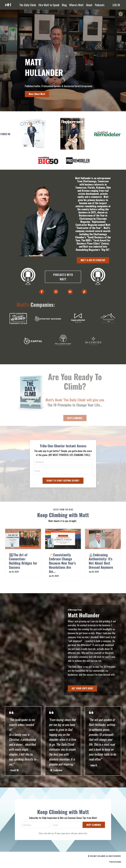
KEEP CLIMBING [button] (94, 825)
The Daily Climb (28, 5)
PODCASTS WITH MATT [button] (63, 277)
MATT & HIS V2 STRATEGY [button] (93, 260)
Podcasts (100, 5)
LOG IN (116, 5)
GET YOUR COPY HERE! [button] (83, 688)
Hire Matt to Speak (49, 5)
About (89, 5)
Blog (64, 5)
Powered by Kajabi (115, 862)
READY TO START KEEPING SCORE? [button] (63, 481)
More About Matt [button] (37, 94)
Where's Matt (76, 5)
